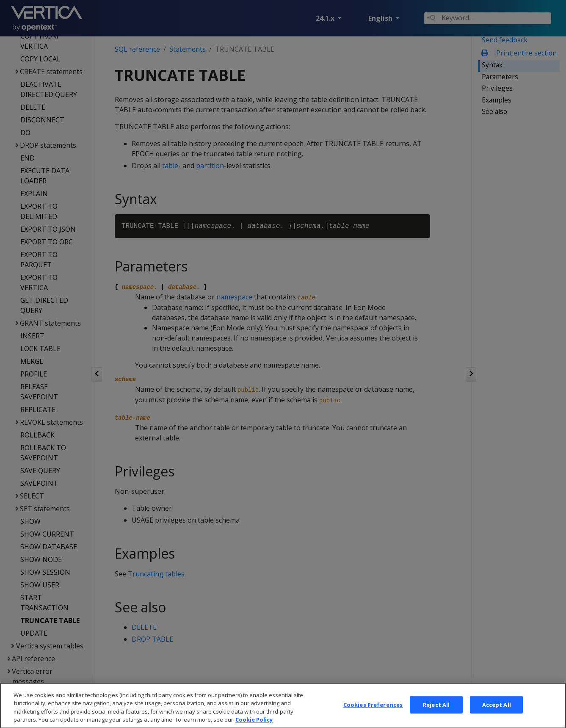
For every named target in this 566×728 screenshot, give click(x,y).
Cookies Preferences (373, 713)
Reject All (436, 713)
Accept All (497, 713)
